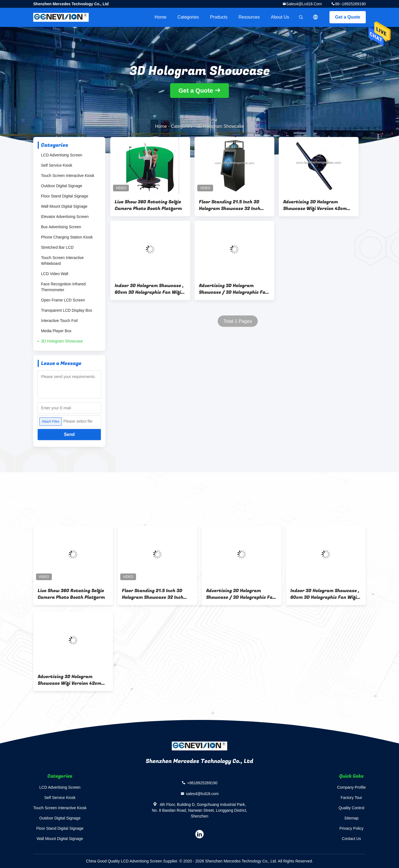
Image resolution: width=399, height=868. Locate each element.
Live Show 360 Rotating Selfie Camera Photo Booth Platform (148, 205)
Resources (249, 17)
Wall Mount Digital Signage (64, 206)
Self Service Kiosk (57, 165)
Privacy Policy (351, 828)
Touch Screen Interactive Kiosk (68, 176)
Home (161, 17)
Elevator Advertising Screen (65, 217)
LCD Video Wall (55, 274)
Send (69, 434)
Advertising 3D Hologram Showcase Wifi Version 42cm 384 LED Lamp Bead (315, 205)
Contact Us (351, 839)
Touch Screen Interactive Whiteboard (62, 261)
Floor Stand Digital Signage (65, 196)
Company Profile (352, 787)
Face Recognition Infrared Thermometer (63, 287)
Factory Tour (351, 798)
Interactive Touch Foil (59, 321)
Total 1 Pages (238, 321)
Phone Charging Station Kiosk (67, 237)
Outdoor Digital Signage (62, 186)
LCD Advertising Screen (62, 155)
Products (219, 17)
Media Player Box (56, 331)
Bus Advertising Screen (61, 227)
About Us (280, 17)
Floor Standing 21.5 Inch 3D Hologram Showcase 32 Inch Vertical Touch (230, 205)
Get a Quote (348, 17)
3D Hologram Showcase (62, 341)
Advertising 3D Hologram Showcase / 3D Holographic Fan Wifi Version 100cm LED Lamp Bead (234, 289)
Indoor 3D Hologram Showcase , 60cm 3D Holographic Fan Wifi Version (149, 289)
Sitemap (351, 818)
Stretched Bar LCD (57, 247)
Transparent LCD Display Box (67, 310)
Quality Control (351, 808)
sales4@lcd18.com (304, 4)
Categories (188, 17)
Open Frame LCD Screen (63, 300)
